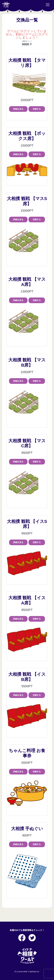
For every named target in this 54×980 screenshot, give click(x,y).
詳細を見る (18, 109)
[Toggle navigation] (48, 5)
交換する (37, 109)
